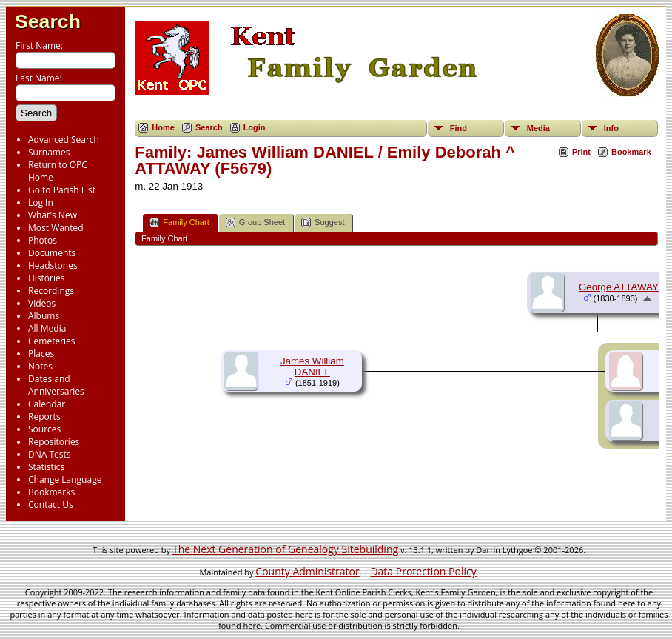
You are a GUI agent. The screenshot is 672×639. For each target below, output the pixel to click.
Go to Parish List (62, 190)
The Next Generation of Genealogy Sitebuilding (285, 549)
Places (41, 354)
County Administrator (307, 571)
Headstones (53, 265)
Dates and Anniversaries (56, 385)
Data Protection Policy (423, 571)
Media (538, 128)
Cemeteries (52, 341)
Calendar (47, 404)
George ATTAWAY (619, 287)
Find (458, 128)
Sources (44, 429)
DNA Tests (50, 454)
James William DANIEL (312, 367)
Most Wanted (56, 228)
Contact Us (51, 505)
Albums (44, 316)
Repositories (54, 442)
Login (255, 127)
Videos (42, 303)
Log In (41, 203)
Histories (46, 278)
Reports (44, 416)
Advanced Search (64, 140)
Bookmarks (51, 492)
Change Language (65, 479)
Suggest (323, 223)
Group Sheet (255, 223)
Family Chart (179, 223)
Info (611, 128)
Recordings (51, 291)
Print (581, 152)
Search (48, 21)
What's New (53, 215)
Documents (52, 253)
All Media (47, 328)
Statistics (46, 467)
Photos (43, 240)
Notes (40, 366)
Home (163, 127)
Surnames (49, 152)
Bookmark (631, 152)
